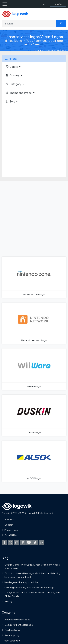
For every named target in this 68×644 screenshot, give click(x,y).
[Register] (58, 4)
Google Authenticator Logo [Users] (19, 625)
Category (13, 84)
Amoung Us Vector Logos (17, 620)
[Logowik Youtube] (29, 543)
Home (38, 50)
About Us (9, 519)
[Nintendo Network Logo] (34, 323)
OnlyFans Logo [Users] (12, 630)
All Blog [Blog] (8, 601)
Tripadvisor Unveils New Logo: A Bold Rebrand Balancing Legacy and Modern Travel (33, 575)
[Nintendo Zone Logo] (34, 277)
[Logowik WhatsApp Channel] (41, 543)
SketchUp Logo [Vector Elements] (12, 635)
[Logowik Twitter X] (11, 543)
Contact (9, 525)
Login (43, 4)
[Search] (29, 23)
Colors (12, 67)
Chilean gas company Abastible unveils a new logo (29, 587)
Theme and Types (18, 93)
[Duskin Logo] (34, 415)
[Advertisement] (34, 141)
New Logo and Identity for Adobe (21, 582)
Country (12, 75)
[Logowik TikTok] (35, 543)
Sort (10, 101)
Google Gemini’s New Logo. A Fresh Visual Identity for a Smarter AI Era (32, 567)
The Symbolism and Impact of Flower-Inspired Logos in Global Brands (32, 594)
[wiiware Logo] (34, 369)
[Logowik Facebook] (4, 543)
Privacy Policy (11, 530)
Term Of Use (11, 535)
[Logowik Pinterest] (23, 543)
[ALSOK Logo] (34, 461)
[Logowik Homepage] (15, 14)
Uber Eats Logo (12, 641)
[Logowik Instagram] (17, 543)
